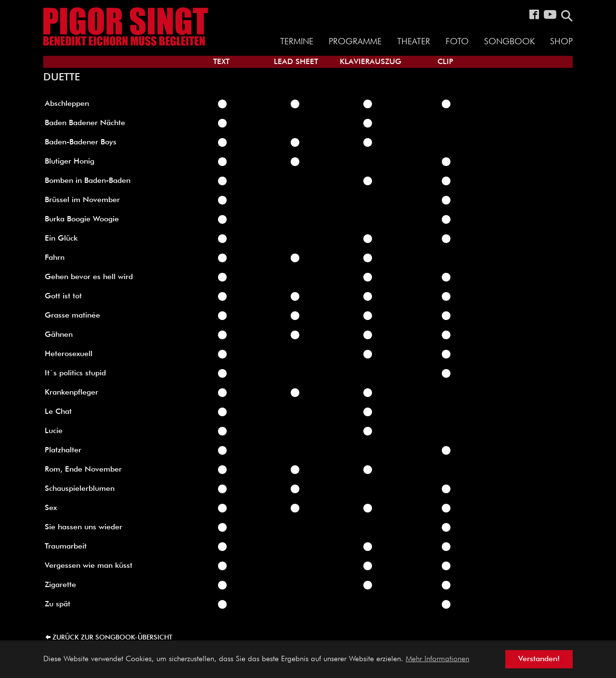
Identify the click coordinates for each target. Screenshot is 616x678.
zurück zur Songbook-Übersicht (112, 638)
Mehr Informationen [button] (437, 659)
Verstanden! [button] (539, 659)
